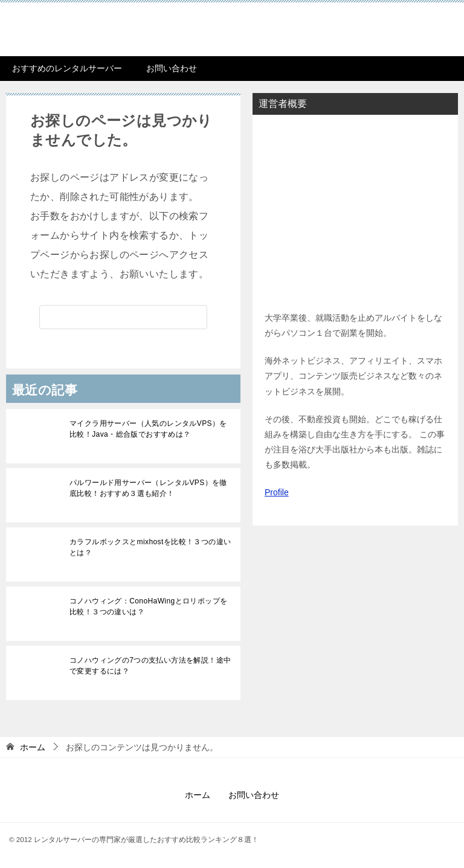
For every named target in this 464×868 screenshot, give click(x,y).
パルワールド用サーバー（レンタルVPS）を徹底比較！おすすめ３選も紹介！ (148, 488)
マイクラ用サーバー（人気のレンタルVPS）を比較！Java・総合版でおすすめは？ (148, 429)
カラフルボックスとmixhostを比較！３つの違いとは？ (150, 547)
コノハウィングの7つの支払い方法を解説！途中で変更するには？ (150, 666)
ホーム (198, 795)
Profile (277, 492)
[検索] (123, 317)
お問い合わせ (172, 68)
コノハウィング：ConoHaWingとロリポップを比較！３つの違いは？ (148, 606)
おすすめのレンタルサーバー (67, 68)
